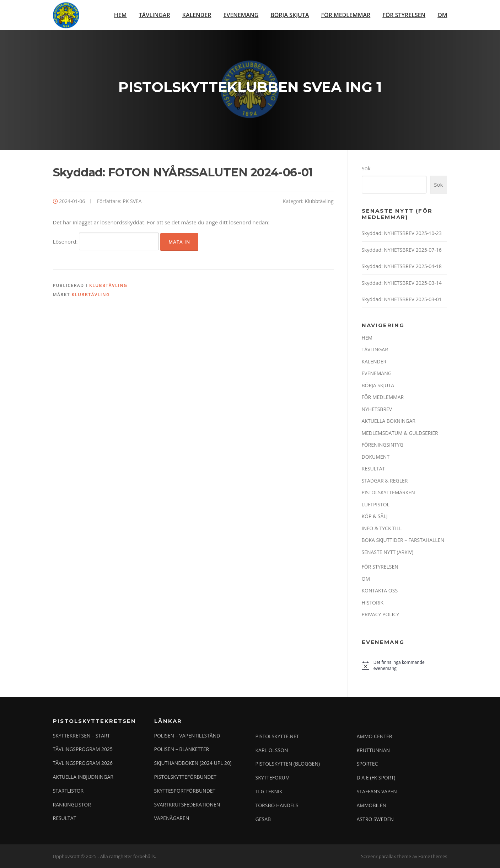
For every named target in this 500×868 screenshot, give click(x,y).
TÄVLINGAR (155, 15)
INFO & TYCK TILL (382, 529)
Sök (366, 169)
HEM (120, 15)
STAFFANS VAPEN (377, 792)
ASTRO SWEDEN (375, 819)
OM (442, 15)
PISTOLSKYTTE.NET (277, 736)
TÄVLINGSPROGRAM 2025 (83, 749)
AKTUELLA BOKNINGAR (389, 421)
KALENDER (197, 15)
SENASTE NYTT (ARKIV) (388, 552)
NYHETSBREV (377, 409)
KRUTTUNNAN (373, 750)
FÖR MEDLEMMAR (346, 15)
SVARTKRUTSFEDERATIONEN (187, 805)
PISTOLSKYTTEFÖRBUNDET (185, 777)
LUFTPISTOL (376, 505)
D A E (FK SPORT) (376, 778)
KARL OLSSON (272, 750)
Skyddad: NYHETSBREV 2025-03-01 (402, 300)
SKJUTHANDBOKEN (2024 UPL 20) (193, 763)
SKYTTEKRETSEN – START (82, 736)
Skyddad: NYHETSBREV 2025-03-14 (402, 283)
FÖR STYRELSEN (404, 15)
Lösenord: (106, 242)
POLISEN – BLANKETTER (182, 749)
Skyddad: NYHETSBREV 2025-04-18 (402, 267)
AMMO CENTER (375, 736)
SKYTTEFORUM (273, 778)
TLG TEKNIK (269, 792)
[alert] (404, 666)
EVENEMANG (241, 15)
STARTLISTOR (68, 791)
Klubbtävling (319, 201)
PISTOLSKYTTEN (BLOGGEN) (288, 764)
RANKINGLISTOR (72, 805)
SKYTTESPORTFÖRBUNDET (185, 791)
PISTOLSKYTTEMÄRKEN (388, 493)
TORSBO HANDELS (277, 805)
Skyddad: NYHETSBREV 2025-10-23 (402, 233)
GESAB (263, 819)
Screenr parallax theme (386, 857)
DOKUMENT (376, 457)
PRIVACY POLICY (381, 615)
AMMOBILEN (372, 805)
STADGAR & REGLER (385, 481)
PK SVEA (132, 201)
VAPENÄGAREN (172, 818)
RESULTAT (373, 469)
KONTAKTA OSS (380, 591)
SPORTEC (367, 764)
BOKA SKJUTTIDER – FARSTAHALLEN (403, 540)
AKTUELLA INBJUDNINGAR (83, 777)
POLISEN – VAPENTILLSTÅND (187, 736)
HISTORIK (373, 603)
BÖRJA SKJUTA (290, 15)
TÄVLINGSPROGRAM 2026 (83, 763)
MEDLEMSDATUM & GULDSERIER (400, 433)
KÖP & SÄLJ (375, 516)
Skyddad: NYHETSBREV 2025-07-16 (402, 250)
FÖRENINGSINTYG (383, 445)
